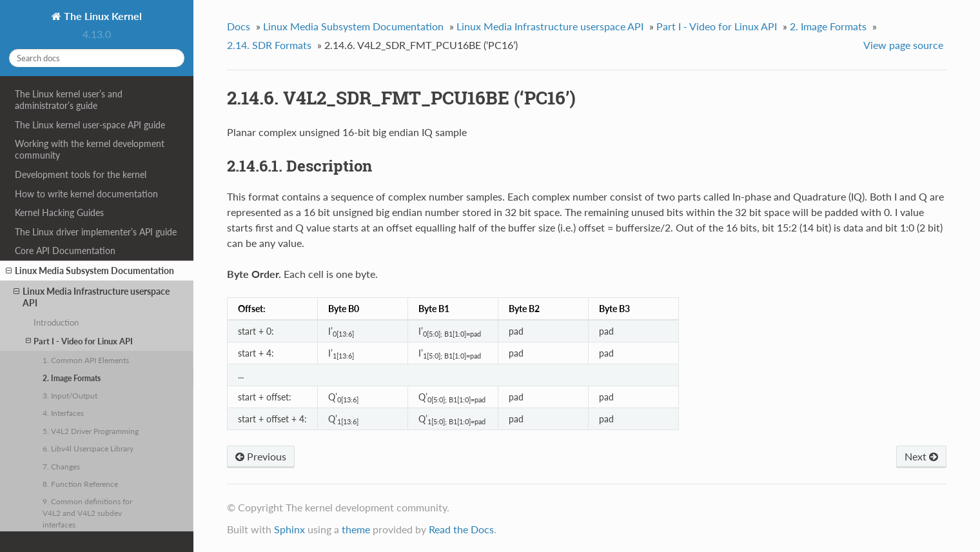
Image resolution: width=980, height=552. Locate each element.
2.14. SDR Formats (269, 45)
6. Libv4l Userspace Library (88, 448)
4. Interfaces (63, 413)
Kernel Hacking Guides (59, 212)
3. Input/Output (70, 395)
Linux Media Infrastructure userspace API (92, 297)
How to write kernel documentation (86, 194)
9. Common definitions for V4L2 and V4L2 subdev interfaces (87, 513)
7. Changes (61, 466)
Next (921, 456)
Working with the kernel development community (90, 149)
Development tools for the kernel (81, 174)
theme (356, 529)
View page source (903, 45)
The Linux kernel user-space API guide (90, 125)
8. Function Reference (80, 484)
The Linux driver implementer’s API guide (96, 232)
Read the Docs (461, 529)
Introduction (56, 322)
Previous (261, 456)
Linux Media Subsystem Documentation (90, 271)
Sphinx (289, 529)
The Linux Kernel (102, 16)
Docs (239, 26)
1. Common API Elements (86, 360)
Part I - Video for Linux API (79, 341)
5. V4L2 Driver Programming (91, 431)
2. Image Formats (72, 378)
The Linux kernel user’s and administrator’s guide (69, 100)
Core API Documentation (65, 251)
